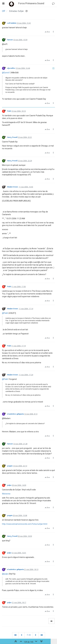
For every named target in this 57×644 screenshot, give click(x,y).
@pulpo (5, 574)
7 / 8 (29, 635)
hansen (10, 40)
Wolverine (6, 494)
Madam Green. (13, 187)
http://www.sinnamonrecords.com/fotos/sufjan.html (25, 524)
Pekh (9, 111)
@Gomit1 (6, 73)
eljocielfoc (11, 68)
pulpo (9, 485)
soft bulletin (12, 23)
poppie (10, 466)
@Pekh (5, 313)
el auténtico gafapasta (15, 414)
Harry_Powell (12, 137)
